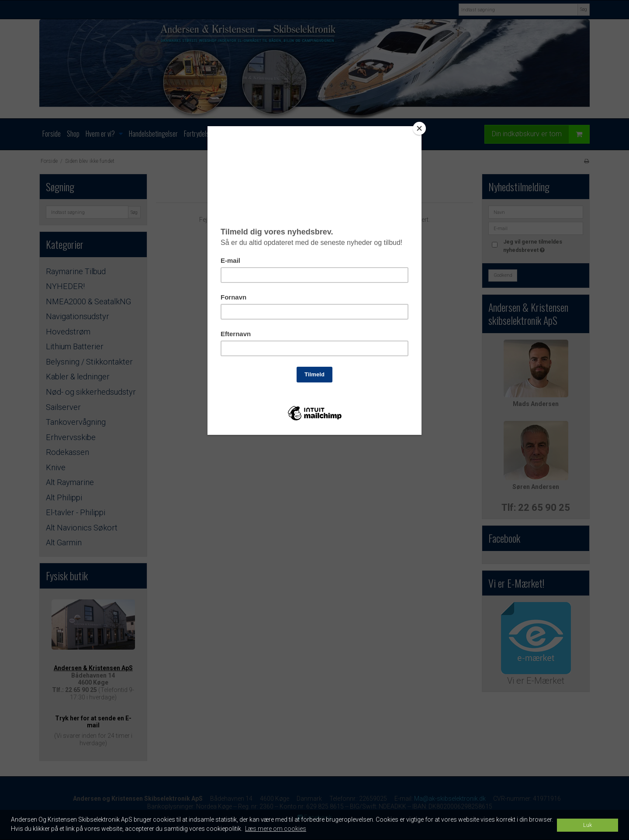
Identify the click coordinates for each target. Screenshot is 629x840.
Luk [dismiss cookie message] (588, 825)
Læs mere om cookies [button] (276, 829)
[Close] (419, 128)
